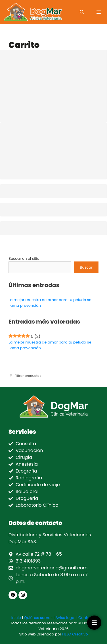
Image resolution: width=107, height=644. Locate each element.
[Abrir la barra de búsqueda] (82, 12)
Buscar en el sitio (24, 258)
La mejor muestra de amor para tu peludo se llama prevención (50, 345)
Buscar (86, 267)
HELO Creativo (75, 634)
